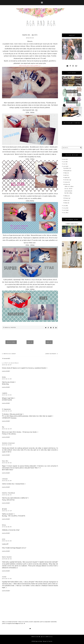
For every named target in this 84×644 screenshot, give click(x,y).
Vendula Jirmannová (8, 443)
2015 (64, 206)
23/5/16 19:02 (7, 445)
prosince (67, 168)
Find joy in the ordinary (9, 434)
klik (36, 110)
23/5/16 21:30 (7, 481)
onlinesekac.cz (13, 568)
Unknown (5, 479)
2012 (64, 212)
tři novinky (11, 342)
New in (7, 327)
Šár (3, 427)
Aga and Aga (39, 641)
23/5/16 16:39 (7, 429)
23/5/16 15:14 (7, 411)
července (67, 180)
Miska (4, 377)
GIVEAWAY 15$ (72, 102)
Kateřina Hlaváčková (9, 493)
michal (4, 577)
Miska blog (5, 384)
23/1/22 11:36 (7, 579)
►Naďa (4, 509)
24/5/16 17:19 (7, 511)
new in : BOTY (69, 189)
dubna (66, 196)
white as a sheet (10, 354)
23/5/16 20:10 (7, 463)
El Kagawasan (6, 409)
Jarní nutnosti (51, 354)
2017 (64, 164)
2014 (65, 208)
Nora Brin (5, 461)
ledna (66, 203)
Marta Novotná (7, 557)
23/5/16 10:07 (7, 365)
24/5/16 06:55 (7, 495)
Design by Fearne (48, 641)
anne (4, 539)
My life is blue (68, 193)
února (66, 200)
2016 (65, 166)
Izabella (5, 393)
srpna (66, 177)
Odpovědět (6, 371)
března (66, 198)
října (66, 173)
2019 (65, 162)
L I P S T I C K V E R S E (10, 363)
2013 (64, 210)
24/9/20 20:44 (7, 559)
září (66, 175)
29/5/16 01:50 (7, 541)
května (66, 184)
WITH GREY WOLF (8, 470)
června (66, 182)
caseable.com (72, 112)
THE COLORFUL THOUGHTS (17, 516)
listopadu (67, 171)
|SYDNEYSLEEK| (7, 400)
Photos (13, 327)
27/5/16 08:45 (7, 527)
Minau (4, 525)
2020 (65, 159)
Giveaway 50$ (72, 92)
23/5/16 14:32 (7, 395)
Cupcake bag (72, 224)
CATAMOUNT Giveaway (9, 418)
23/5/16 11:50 (7, 379)
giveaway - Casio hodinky (72, 81)
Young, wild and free (8, 500)
